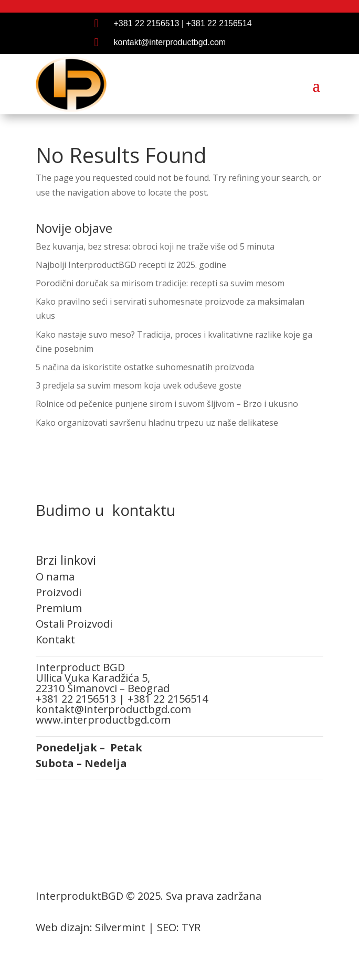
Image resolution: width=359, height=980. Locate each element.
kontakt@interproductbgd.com (170, 42)
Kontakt (55, 639)
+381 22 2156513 (147, 23)
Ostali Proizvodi (74, 624)
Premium (59, 608)
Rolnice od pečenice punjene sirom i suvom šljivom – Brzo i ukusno (167, 404)
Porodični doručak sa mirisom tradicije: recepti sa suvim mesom (160, 283)
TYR (191, 927)
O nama (55, 577)
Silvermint (120, 927)
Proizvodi (59, 592)
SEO (167, 927)
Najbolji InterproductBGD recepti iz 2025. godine (131, 265)
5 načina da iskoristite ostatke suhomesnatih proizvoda (145, 367)
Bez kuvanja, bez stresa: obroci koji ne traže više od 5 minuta (155, 246)
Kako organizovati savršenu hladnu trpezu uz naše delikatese (157, 423)
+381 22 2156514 (219, 23)
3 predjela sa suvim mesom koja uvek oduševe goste (139, 385)
